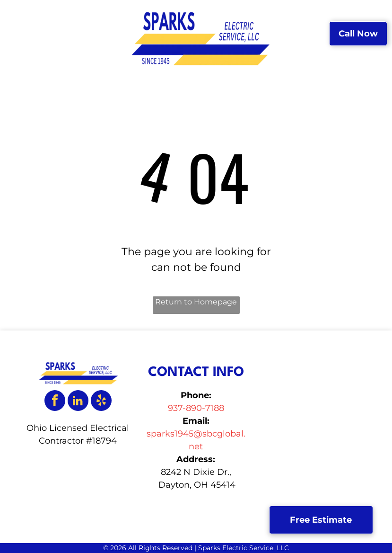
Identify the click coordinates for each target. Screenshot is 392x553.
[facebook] (55, 402)
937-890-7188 (196, 408)
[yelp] (101, 402)
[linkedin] (78, 402)
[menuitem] (110, 19)
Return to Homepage (196, 302)
